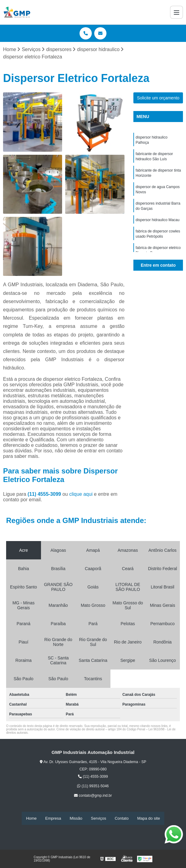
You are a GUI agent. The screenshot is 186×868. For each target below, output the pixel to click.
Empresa (53, 818)
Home (31, 818)
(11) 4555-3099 (45, 494)
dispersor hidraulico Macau (157, 223)
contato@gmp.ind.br (93, 796)
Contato (122, 818)
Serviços (99, 818)
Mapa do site (148, 818)
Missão (76, 818)
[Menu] (177, 12)
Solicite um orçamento (158, 98)
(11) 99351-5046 (93, 786)
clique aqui (81, 494)
